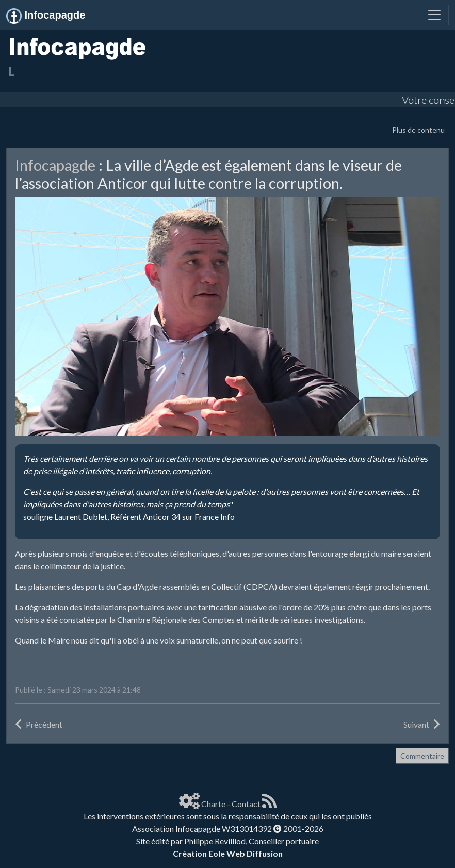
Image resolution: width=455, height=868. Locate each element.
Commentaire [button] (422, 756)
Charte (213, 804)
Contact (246, 804)
